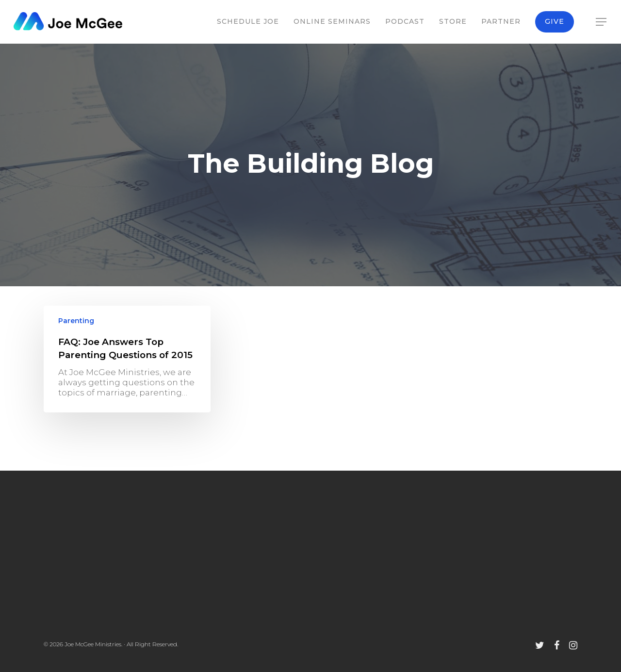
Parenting (76, 321)
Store (453, 21)
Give (555, 21)
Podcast (405, 21)
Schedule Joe (248, 21)
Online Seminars (332, 21)
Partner (501, 21)
